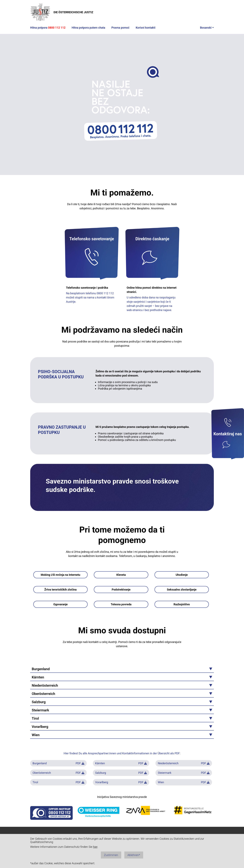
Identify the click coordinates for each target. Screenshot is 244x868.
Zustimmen (111, 855)
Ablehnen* (134, 855)
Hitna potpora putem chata (88, 28)
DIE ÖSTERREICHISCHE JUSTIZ (62, 12)
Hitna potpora (48, 28)
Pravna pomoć (120, 28)
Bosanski (206, 28)
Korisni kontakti (146, 28)
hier (95, 847)
